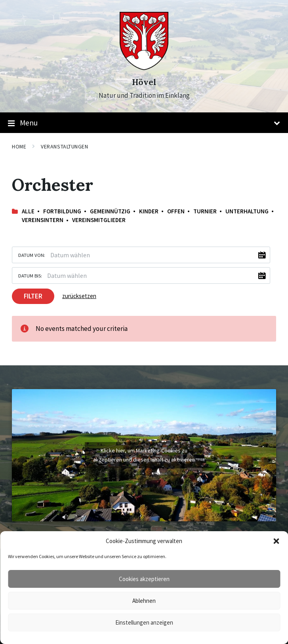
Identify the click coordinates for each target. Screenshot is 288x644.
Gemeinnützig (110, 211)
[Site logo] (144, 68)
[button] (276, 541)
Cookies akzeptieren (144, 579)
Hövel (144, 82)
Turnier (205, 211)
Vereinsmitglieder (99, 220)
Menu (144, 123)
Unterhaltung (247, 211)
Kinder (149, 211)
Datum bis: (30, 275)
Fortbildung (62, 211)
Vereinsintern (43, 220)
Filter (33, 296)
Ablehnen (144, 601)
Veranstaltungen (64, 146)
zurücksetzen (79, 296)
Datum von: (32, 255)
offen (176, 211)
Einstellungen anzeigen (144, 622)
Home (19, 146)
